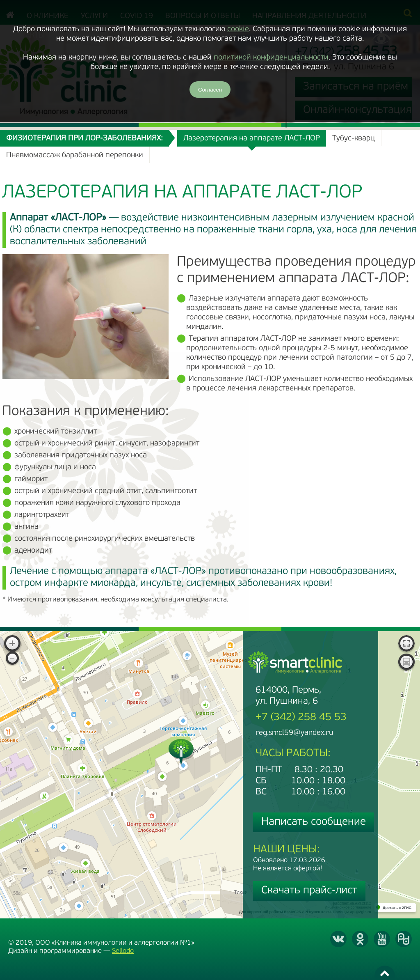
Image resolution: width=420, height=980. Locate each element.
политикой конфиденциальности (271, 58)
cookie (238, 29)
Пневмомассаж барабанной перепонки (75, 155)
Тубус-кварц (354, 139)
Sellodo (123, 951)
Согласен (210, 90)
